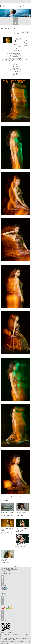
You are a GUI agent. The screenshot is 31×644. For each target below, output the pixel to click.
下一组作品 (26, 44)
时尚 (27, 32)
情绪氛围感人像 (20, 547)
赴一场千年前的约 (21, 515)
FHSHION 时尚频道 (9, 28)
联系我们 (4, 573)
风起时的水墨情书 (21, 513)
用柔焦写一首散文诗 (7, 533)
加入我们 (9, 573)
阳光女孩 (12, 496)
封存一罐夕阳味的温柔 (7, 529)
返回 (26, 46)
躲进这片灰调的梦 (7, 513)
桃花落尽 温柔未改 (22, 544)
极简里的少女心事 (7, 515)
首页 (23, 32)
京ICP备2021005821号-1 (6, 642)
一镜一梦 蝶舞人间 (22, 528)
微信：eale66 (18, 640)
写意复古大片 (20, 531)
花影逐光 (4, 560)
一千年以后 (18, 496)
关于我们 (9, 571)
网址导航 (4, 571)
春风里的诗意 (5, 562)
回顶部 (14, 566)
